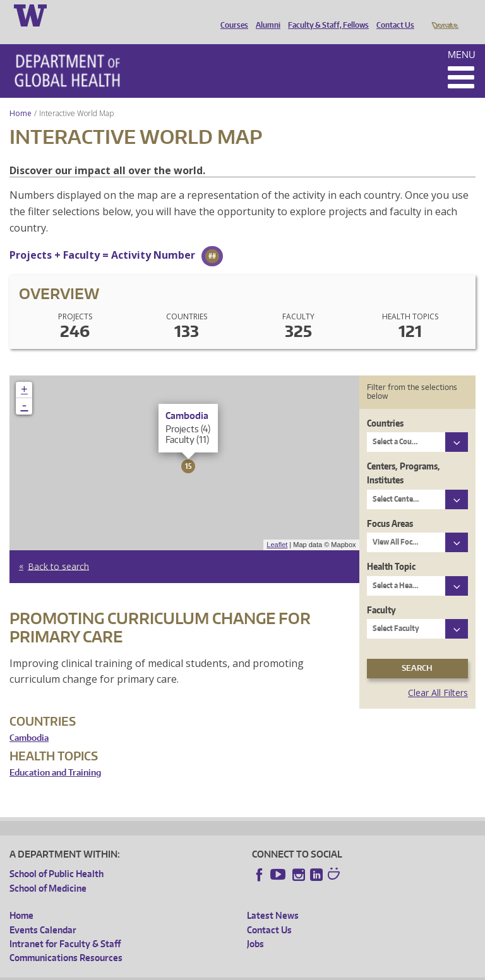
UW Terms (228, 970)
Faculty (381, 592)
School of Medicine (48, 871)
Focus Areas (390, 506)
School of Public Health (57, 856)
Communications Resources (66, 940)
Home (21, 96)
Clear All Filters (438, 675)
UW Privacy (177, 970)
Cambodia (29, 720)
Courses (231, 15)
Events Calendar (43, 912)
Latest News (273, 898)
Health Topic (391, 549)
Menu (462, 37)
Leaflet (277, 527)
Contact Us (392, 15)
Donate (444, 15)
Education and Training (55, 755)
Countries (385, 405)
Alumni (265, 15)
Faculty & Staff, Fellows (325, 15)
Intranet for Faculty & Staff (65, 926)
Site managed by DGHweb (303, 970)
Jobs (255, 926)
